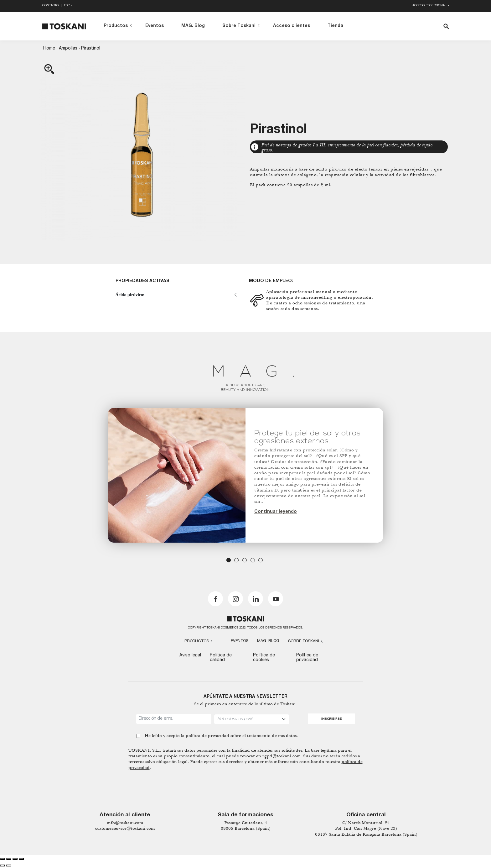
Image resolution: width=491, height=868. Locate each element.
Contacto (50, 6)
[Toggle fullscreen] (15, 859)
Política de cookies (264, 658)
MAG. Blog (193, 26)
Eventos (155, 26)
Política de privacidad (307, 658)
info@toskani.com (125, 823)
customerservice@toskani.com (125, 828)
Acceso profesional (430, 6)
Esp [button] (67, 6)
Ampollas (68, 49)
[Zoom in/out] (21, 859)
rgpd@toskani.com (282, 756)
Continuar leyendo (276, 512)
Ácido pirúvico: (130, 295)
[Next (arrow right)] (9, 865)
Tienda (335, 26)
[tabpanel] (246, 475)
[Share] (9, 859)
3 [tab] (245, 560)
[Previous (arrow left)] (3, 865)
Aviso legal (190, 655)
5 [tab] (261, 560)
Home (49, 49)
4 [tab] (253, 560)
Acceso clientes (292, 26)
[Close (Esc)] (3, 859)
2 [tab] (236, 560)
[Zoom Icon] (142, 151)
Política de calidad (221, 658)
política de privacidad (207, 736)
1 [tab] (229, 560)
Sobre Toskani (239, 26)
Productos (116, 26)
